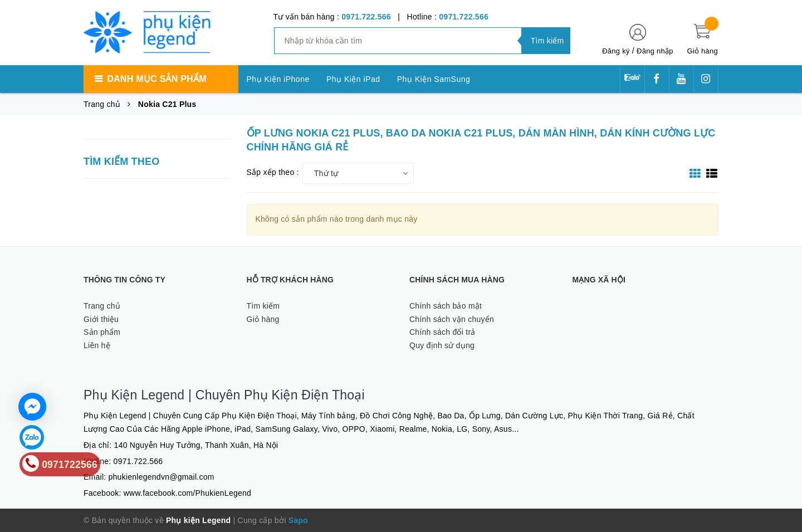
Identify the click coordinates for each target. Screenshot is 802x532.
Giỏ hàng (263, 319)
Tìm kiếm (263, 306)
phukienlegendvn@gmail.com (162, 477)
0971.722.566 (366, 17)
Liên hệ (97, 345)
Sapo (298, 520)
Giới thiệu (101, 319)
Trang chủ (102, 306)
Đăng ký (616, 51)
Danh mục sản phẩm (157, 79)
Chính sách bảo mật (446, 306)
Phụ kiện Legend (198, 520)
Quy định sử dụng (442, 345)
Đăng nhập (655, 51)
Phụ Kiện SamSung (434, 79)
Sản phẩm (102, 332)
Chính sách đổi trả (442, 332)
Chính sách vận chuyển (452, 319)
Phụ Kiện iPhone (278, 79)
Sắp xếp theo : (273, 172)
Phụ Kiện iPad (353, 79)
